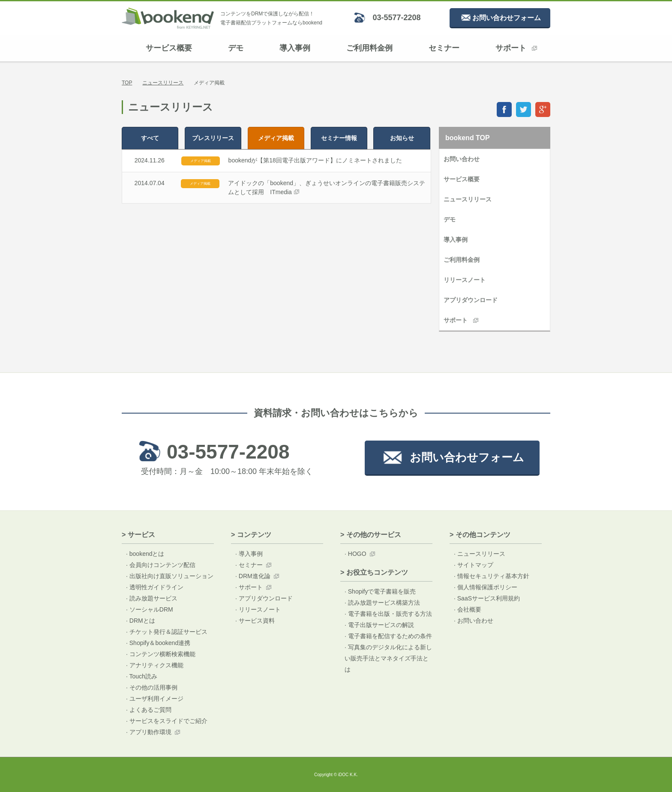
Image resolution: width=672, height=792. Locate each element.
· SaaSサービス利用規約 (487, 598)
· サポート (249, 587)
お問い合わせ (462, 159)
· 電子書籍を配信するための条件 (388, 636)
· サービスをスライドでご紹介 (167, 721)
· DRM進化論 (253, 576)
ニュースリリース (163, 83)
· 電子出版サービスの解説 (379, 625)
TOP (127, 83)
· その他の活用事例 (152, 687)
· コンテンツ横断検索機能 (161, 654)
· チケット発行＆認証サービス (167, 632)
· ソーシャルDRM (150, 609)
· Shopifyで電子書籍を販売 (380, 591)
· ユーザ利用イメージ (155, 699)
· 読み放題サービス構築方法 (382, 603)
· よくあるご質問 (149, 710)
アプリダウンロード (471, 300)
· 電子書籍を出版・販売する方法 (388, 614)
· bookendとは (145, 554)
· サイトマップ (474, 565)
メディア (276, 138)
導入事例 (295, 48)
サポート (516, 48)
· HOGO (355, 554)
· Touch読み (142, 676)
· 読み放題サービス (152, 598)
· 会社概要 (468, 609)
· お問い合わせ (474, 621)
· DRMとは (141, 621)
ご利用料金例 (369, 48)
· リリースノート (258, 609)
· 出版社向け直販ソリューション (170, 576)
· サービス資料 (255, 621)
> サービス (138, 535)
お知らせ (402, 138)
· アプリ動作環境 (149, 732)
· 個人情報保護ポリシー (486, 587)
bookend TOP (468, 138)
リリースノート (465, 280)
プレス (213, 138)
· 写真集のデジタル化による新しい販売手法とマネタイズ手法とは (388, 658)
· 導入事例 (249, 554)
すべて (150, 138)
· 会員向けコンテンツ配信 (161, 565)
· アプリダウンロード (264, 598)
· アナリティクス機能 (155, 665)
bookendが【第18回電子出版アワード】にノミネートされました (315, 160)
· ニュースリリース (480, 554)
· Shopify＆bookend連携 (158, 643)
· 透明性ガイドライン (155, 587)
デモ (236, 48)
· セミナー (249, 565)
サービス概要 (169, 48)
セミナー (444, 48)
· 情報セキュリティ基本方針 (492, 576)
